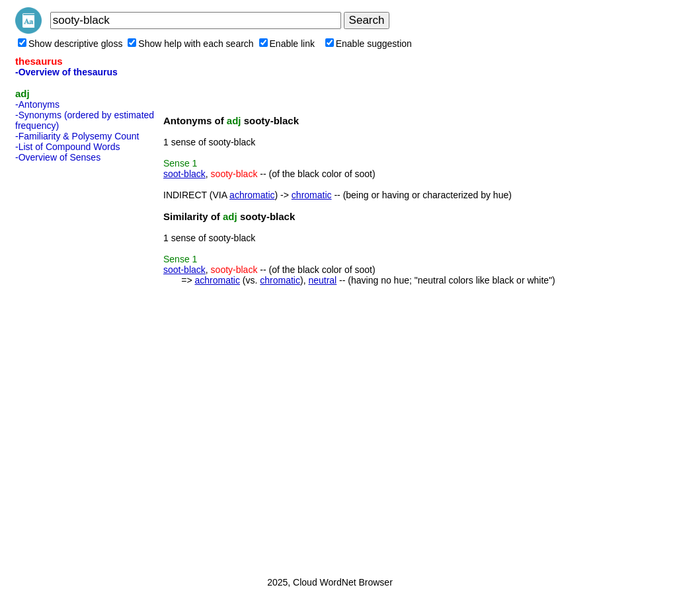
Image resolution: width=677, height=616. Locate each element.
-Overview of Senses (58, 157)
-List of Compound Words (67, 147)
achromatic (252, 195)
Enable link (287, 44)
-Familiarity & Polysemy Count (77, 136)
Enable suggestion (369, 44)
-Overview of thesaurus (66, 72)
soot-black (184, 174)
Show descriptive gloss (70, 44)
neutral (322, 280)
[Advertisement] (68, 366)
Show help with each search (190, 44)
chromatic (312, 195)
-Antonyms (37, 104)
